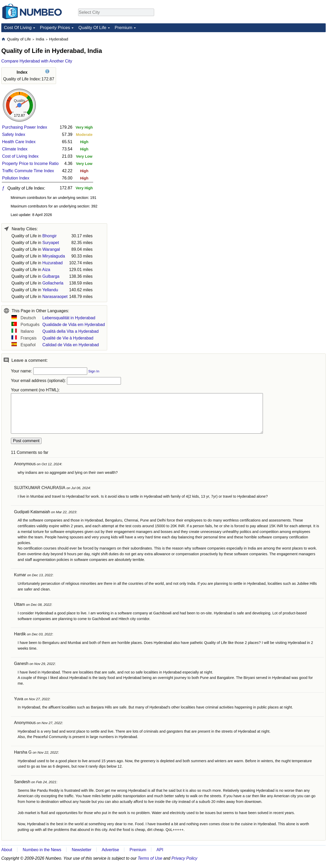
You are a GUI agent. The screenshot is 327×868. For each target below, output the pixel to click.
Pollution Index (16, 178)
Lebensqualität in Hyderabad (69, 318)
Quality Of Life (92, 28)
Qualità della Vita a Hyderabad (70, 331)
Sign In (94, 371)
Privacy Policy (185, 858)
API (160, 850)
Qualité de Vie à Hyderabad (68, 338)
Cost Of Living (18, 28)
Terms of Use (150, 858)
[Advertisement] (287, 69)
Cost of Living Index (20, 156)
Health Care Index (19, 142)
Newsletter (82, 850)
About (7, 850)
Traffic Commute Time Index (28, 171)
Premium (124, 28)
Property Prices (55, 28)
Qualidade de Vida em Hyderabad (74, 325)
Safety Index (14, 134)
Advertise (110, 850)
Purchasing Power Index (25, 127)
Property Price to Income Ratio (30, 164)
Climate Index (15, 149)
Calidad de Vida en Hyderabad (71, 345)
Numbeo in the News (42, 850)
